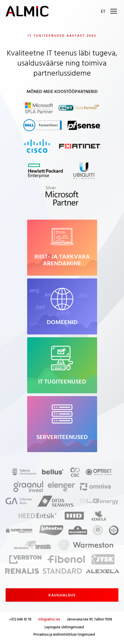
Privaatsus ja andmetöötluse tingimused (64, 634)
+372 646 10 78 (20, 619)
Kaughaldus (62, 595)
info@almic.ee (49, 619)
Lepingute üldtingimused (64, 627)
